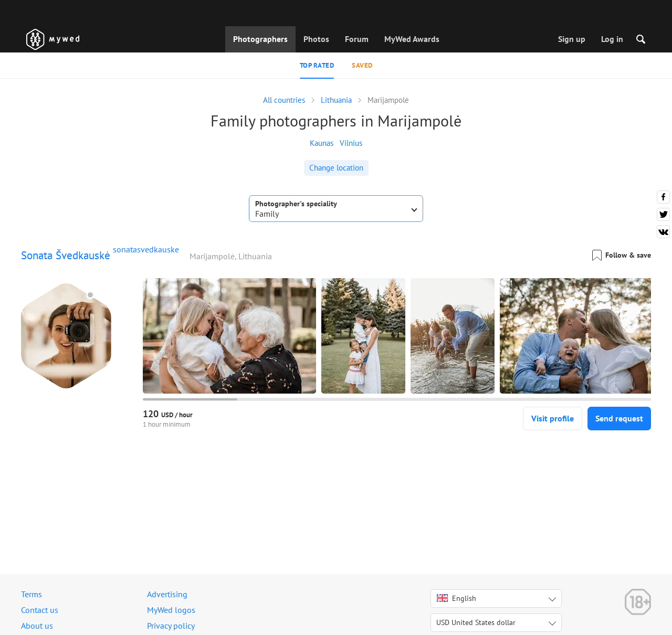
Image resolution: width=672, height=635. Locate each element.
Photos (316, 39)
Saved (362, 65)
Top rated (317, 65)
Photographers (260, 39)
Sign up (572, 39)
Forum (357, 39)
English (456, 598)
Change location (336, 168)
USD (476, 622)
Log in (612, 39)
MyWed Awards (412, 39)
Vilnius (351, 143)
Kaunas (322, 143)
